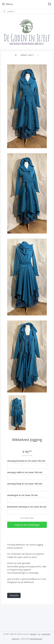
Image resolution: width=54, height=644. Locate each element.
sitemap (33, 634)
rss (39, 634)
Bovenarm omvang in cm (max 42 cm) (27, 507)
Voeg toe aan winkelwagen (27, 525)
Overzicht (14, 595)
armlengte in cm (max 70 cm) (22, 495)
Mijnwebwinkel (36, 639)
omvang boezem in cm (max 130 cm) (26, 461)
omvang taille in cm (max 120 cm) (25, 472)
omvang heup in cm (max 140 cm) (25, 484)
